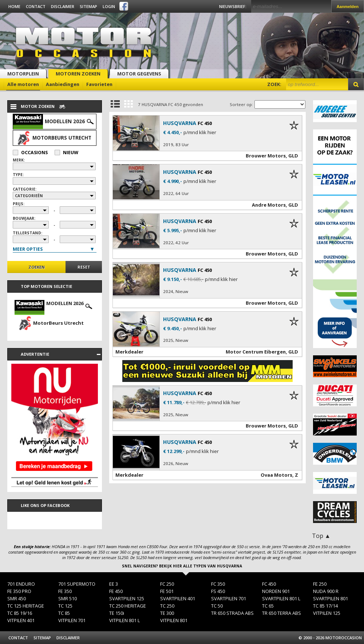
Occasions (30, 153)
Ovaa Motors (276, 475)
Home (14, 6)
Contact (36, 6)
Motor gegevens (139, 74)
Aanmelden (348, 7)
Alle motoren (23, 84)
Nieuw (66, 153)
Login (109, 6)
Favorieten (99, 84)
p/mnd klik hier (200, 132)
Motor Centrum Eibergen (256, 352)
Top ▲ (321, 536)
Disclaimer (63, 6)
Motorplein (23, 74)
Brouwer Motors (266, 156)
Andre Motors (269, 205)
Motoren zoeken (78, 74)
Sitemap (88, 6)
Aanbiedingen (63, 84)
